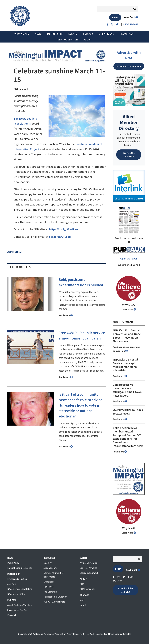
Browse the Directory (129, 155)
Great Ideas (106, 34)
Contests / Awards (88, 568)
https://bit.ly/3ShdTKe (63, 229)
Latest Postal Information (20, 568)
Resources (127, 34)
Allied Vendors (50, 568)
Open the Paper (129, 259)
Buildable (127, 634)
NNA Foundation (68, 40)
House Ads (49, 587)
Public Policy (13, 563)
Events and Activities (17, 579)
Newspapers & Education (55, 597)
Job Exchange (50, 592)
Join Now (12, 584)
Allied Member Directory (129, 122)
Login (115, 18)
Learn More (129, 309)
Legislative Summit (89, 573)
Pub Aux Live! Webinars (54, 602)
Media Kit (12, 615)
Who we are (22, 34)
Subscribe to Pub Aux (17, 610)
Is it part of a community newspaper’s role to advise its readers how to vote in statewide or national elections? (81, 405)
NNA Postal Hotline (16, 594)
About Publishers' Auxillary (20, 605)
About (88, 40)
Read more (66, 315)
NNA (82, 584)
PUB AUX (88, 34)
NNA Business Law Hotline (20, 589)
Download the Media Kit (129, 66)
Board (83, 605)
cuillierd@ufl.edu (60, 237)
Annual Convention (89, 563)
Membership (55, 34)
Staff (82, 600)
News (38, 34)
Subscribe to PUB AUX (129, 265)
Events (73, 34)
